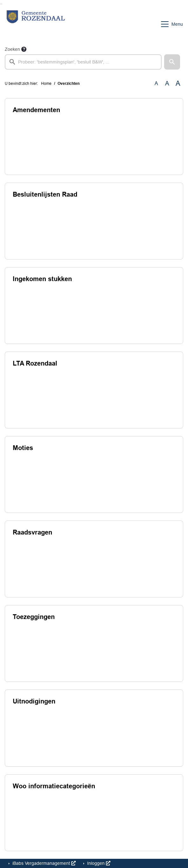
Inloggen (98, 863)
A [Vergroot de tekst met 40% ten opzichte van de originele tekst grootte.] (178, 84)
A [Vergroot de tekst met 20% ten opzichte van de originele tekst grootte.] (167, 83)
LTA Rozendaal (35, 363)
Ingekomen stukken (42, 279)
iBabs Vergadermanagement (43, 863)
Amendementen (36, 110)
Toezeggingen (34, 617)
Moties (23, 448)
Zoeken (12, 49)
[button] (172, 62)
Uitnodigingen (34, 701)
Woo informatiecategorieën (54, 786)
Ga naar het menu (2, 4)
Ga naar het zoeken (1, 4)
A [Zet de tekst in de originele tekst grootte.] (156, 83)
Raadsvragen (32, 532)
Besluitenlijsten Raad (45, 194)
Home (46, 84)
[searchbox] (83, 62)
